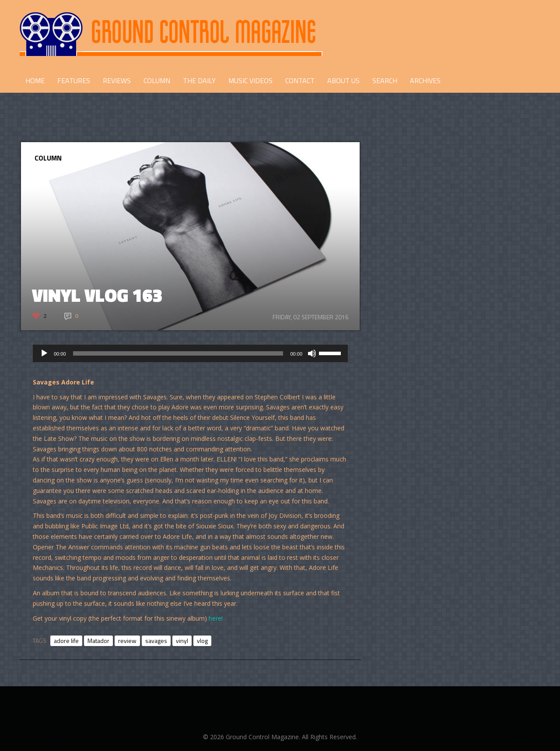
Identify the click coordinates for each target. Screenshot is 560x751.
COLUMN (157, 80)
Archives (425, 80)
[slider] (178, 353)
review (127, 641)
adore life (66, 641)
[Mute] (312, 353)
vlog (202, 641)
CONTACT (300, 80)
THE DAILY (199, 80)
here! (216, 618)
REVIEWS (117, 80)
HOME (35, 80)
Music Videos (250, 80)
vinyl (182, 641)
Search (385, 80)
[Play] (44, 353)
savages (156, 641)
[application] (190, 353)
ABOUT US (343, 80)
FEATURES (74, 80)
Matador (98, 641)
